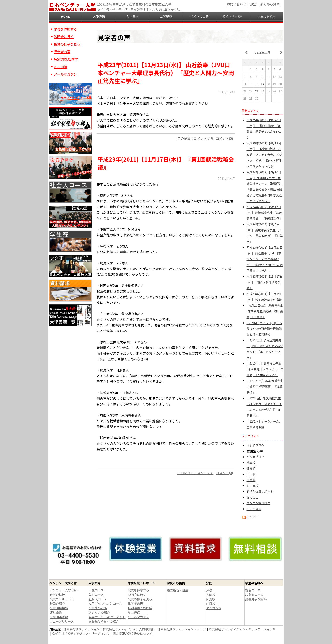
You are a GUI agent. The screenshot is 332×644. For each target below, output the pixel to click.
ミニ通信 (60, 67)
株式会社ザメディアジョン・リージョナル (81, 634)
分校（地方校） (233, 16)
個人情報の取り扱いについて (132, 634)
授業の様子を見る (67, 44)
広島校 (251, 480)
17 (263, 84)
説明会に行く (64, 37)
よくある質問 (270, 4)
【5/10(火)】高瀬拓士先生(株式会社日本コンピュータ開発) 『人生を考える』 (265, 369)
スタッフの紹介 (99, 612)
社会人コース (98, 599)
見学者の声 (62, 52)
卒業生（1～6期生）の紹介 (107, 617)
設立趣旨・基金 (178, 590)
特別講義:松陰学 (66, 59)
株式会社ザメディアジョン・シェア (182, 629)
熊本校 (251, 463)
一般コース (96, 590)
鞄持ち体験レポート (260, 491)
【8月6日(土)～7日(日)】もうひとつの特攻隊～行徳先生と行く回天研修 (264, 329)
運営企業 (56, 612)
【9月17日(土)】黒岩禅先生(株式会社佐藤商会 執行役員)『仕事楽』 (265, 311)
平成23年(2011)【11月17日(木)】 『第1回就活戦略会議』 (265, 282)
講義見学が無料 (256, 599)
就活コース (96, 595)
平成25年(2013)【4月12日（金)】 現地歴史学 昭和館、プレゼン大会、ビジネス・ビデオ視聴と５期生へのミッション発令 (264, 155)
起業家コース (254, 595)
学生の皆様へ (267, 16)
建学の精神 (57, 595)
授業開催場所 (59, 608)
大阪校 (211, 595)
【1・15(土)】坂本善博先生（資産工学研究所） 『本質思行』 (265, 386)
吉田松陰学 (254, 509)
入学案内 (132, 16)
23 (257, 91)
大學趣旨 (99, 16)
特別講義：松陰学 (140, 608)
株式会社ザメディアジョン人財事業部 (128, 629)
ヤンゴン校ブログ (258, 503)
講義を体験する (65, 29)
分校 (209, 590)
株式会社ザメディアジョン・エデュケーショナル (242, 629)
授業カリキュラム (62, 599)
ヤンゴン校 (214, 608)
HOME (65, 16)
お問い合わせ (237, 4)
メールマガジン (65, 74)
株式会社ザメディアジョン (81, 629)
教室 (253, 4)
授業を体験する (138, 590)
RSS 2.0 (250, 517)
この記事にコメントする (195, 138)
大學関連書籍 (59, 617)
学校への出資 (200, 16)
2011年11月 (263, 52)
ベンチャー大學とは (63, 590)
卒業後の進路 (98, 608)
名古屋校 (253, 486)
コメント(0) (224, 138)
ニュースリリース (62, 621)
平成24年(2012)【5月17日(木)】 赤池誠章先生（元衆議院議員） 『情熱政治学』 (265, 213)
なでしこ (253, 497)
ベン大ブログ (256, 457)
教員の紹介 (57, 603)
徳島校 (251, 468)
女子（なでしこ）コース (105, 603)
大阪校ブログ (256, 445)
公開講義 (166, 16)
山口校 (251, 474)
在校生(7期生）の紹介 (104, 621)
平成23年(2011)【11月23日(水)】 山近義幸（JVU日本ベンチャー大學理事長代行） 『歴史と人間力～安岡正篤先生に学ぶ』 (265, 259)
